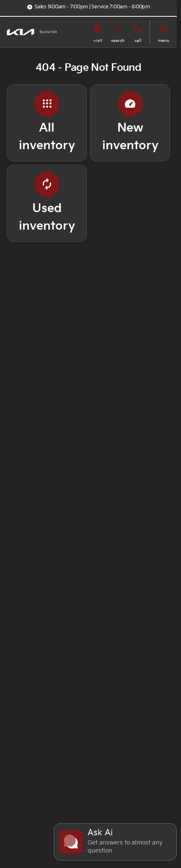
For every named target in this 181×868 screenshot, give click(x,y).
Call (138, 41)
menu (164, 41)
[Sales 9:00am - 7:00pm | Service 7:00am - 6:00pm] (88, 7)
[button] (98, 32)
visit (98, 41)
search (118, 41)
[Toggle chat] (115, 842)
